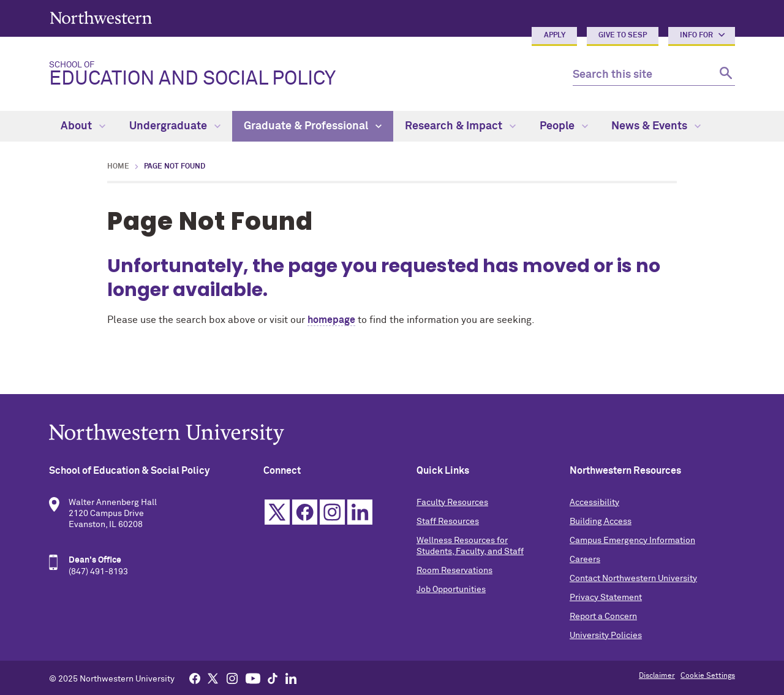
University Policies (606, 636)
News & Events (656, 126)
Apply (555, 36)
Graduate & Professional (313, 126)
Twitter (277, 512)
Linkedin (360, 512)
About (83, 126)
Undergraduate (175, 126)
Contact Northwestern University (633, 579)
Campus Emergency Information (632, 541)
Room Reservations (454, 571)
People (564, 126)
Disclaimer (657, 676)
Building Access (601, 522)
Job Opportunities (451, 590)
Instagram (332, 512)
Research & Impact (460, 126)
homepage (331, 320)
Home (118, 167)
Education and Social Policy (301, 75)
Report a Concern (603, 617)
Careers (585, 560)
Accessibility (594, 503)
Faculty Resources (452, 503)
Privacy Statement (606, 598)
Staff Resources (448, 522)
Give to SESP (623, 36)
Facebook (305, 512)
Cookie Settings (708, 676)
